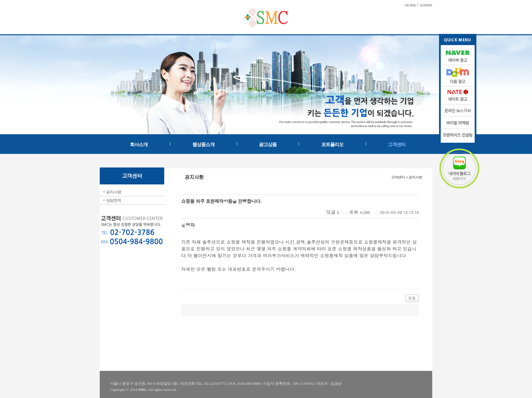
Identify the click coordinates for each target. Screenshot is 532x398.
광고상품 (268, 145)
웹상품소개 (203, 145)
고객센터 (397, 145)
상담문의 (114, 200)
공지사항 (114, 192)
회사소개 (139, 145)
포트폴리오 (332, 145)
